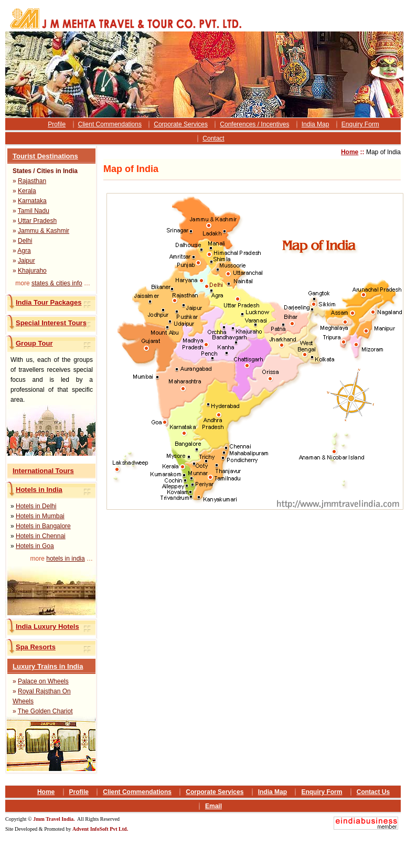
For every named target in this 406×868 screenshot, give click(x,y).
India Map (316, 124)
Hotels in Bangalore (43, 526)
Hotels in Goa (35, 546)
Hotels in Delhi (36, 506)
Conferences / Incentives (254, 124)
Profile (57, 124)
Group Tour (34, 343)
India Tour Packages (49, 302)
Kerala (27, 191)
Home (350, 152)
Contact (213, 138)
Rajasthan (32, 181)
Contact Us (373, 792)
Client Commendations (110, 124)
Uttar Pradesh (37, 221)
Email (213, 806)
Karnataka (32, 201)
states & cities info (57, 283)
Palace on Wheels (43, 681)
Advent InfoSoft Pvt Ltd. (100, 829)
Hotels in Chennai (41, 536)
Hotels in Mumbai (40, 516)
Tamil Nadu (34, 211)
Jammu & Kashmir (44, 231)
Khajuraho (32, 271)
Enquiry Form (360, 124)
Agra (24, 251)
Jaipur (26, 261)
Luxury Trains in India (48, 666)
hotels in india (65, 559)
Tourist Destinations (45, 156)
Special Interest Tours (51, 323)
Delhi (25, 241)
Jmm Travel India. (55, 819)
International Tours (43, 471)
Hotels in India (39, 490)
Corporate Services (181, 124)
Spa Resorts (36, 647)
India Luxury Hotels (47, 626)
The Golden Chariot (45, 711)
